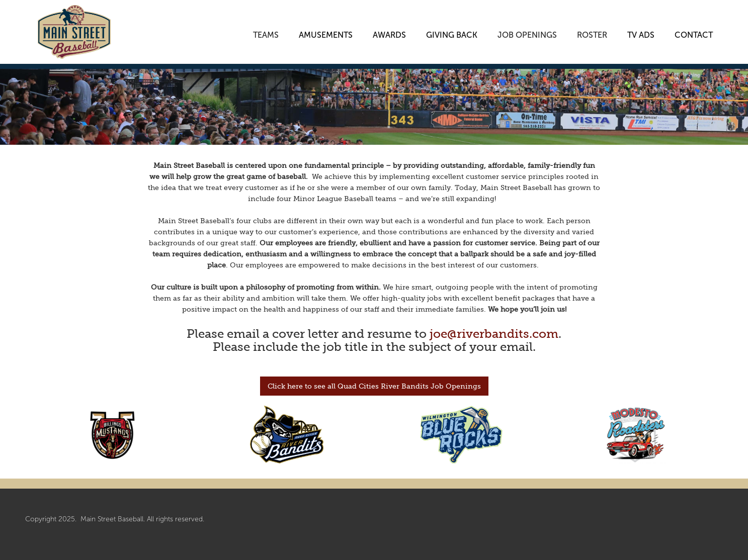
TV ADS (641, 33)
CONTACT (694, 33)
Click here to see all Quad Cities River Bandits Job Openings (374, 386)
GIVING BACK (452, 33)
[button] (266, 28)
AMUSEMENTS (326, 33)
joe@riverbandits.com (494, 334)
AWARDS (389, 33)
